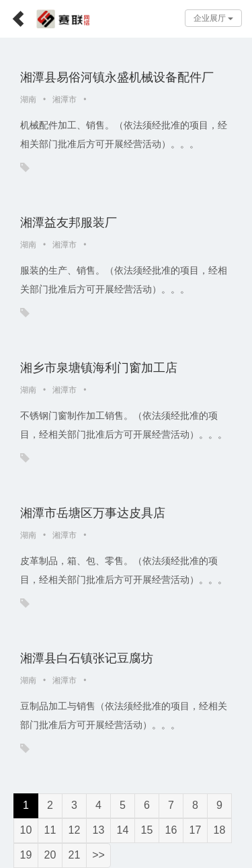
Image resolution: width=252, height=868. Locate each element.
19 (26, 855)
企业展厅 (213, 18)
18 (220, 830)
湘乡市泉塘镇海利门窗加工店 (99, 368)
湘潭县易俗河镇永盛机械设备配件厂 (117, 77)
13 (99, 830)
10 (26, 830)
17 (196, 830)
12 (75, 830)
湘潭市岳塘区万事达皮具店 (93, 513)
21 (75, 855)
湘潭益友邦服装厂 (69, 223)
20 (50, 855)
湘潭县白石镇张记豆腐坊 (87, 658)
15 (147, 830)
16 (171, 830)
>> (98, 855)
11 (50, 830)
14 (123, 830)
